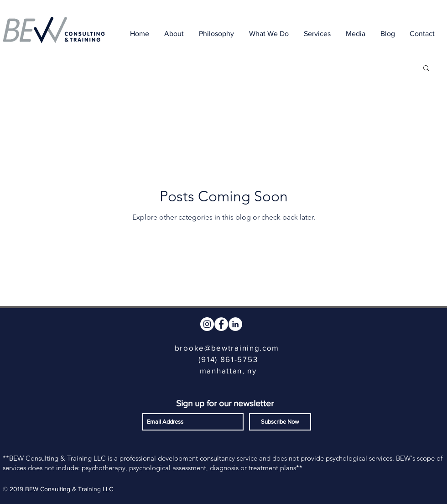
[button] (426, 69)
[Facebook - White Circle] (221, 324)
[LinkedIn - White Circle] (235, 324)
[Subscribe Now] (280, 422)
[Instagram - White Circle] (207, 324)
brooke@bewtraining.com (227, 348)
